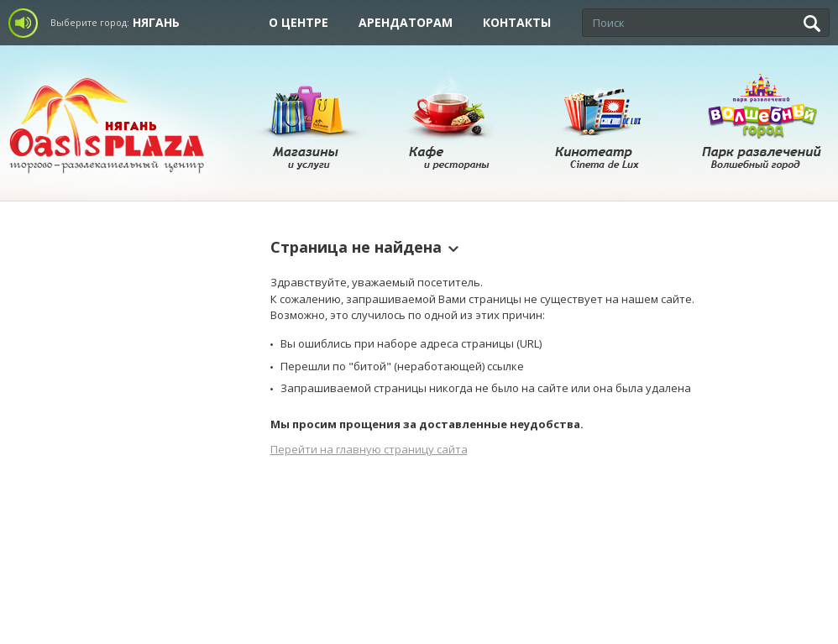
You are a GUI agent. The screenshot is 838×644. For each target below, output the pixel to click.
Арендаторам (406, 22)
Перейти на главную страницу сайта (369, 449)
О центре (299, 22)
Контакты (517, 22)
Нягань (156, 22)
